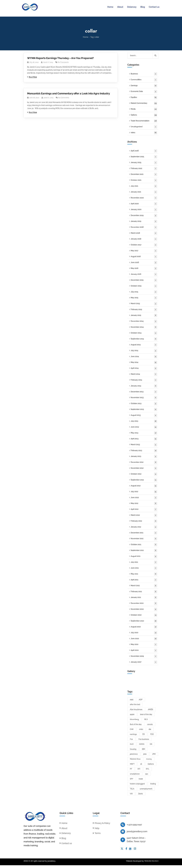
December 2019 (144, 216)
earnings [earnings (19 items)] (133, 734)
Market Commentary (144, 103)
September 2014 (144, 339)
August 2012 (144, 486)
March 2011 (144, 586)
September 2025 (144, 157)
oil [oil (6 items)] (141, 764)
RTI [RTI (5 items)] (139, 769)
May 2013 (144, 433)
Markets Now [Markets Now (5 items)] (135, 759)
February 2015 (144, 310)
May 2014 (144, 362)
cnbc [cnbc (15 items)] (141, 729)
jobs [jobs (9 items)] (145, 754)
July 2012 (144, 492)
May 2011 (144, 574)
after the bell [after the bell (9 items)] (135, 704)
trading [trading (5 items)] (153, 784)
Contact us (67, 843)
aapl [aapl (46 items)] (132, 700)
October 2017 (144, 245)
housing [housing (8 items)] (133, 749)
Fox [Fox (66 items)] (131, 739)
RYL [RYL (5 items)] (148, 769)
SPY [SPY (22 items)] (132, 779)
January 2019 (144, 221)
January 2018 (144, 239)
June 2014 (144, 357)
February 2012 (144, 521)
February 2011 (144, 592)
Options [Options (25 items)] (151, 764)
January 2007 (144, 662)
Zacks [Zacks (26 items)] (141, 794)
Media (144, 109)
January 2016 (144, 274)
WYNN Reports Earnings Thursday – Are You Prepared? (61, 58)
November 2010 (144, 609)
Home (86, 37)
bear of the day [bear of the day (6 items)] (146, 714)
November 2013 (144, 398)
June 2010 (144, 639)
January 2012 (144, 527)
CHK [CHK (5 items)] (132, 729)
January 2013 (144, 456)
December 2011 (144, 533)
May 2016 (144, 268)
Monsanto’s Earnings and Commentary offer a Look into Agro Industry (69, 93)
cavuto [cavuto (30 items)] (150, 724)
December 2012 (144, 462)
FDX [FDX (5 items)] (152, 734)
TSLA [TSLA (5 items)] (132, 789)
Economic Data (144, 92)
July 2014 (144, 351)
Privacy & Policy (102, 823)
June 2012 (144, 498)
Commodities (144, 80)
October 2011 (144, 545)
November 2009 (144, 656)
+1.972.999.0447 (134, 825)
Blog (64, 838)
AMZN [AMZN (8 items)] (151, 709)
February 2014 (144, 380)
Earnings (144, 86)
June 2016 (144, 263)
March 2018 (144, 233)
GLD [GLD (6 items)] (132, 744)
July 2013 (144, 421)
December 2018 (144, 227)
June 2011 (144, 568)
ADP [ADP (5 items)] (141, 700)
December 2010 (144, 603)
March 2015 (144, 304)
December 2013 (144, 392)
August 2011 (144, 556)
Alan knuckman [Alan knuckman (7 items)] (136, 709)
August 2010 (144, 627)
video (144, 133)
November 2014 (144, 327)
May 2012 (144, 503)
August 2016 (144, 257)
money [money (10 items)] (149, 759)
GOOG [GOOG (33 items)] (142, 744)
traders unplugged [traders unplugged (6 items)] (137, 784)
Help (97, 828)
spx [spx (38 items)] (147, 774)
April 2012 (144, 509)
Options (144, 115)
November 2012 (144, 468)
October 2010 (144, 615)
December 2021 (144, 174)
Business (144, 74)
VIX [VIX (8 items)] (131, 794)
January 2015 (144, 315)
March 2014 (144, 374)
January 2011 (144, 598)
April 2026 (144, 151)
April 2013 (144, 439)
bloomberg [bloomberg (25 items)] (134, 719)
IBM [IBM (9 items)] (143, 749)
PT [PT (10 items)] (131, 769)
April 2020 (144, 204)
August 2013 (144, 415)
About (64, 828)
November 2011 (144, 539)
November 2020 (144, 198)
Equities (144, 97)
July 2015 (144, 292)
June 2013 (144, 427)
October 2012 (144, 474)
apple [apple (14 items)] (132, 714)
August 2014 (144, 345)
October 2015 (144, 286)
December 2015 (144, 280)
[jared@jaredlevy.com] (123, 832)
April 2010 (144, 650)
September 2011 (144, 550)
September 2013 (144, 409)
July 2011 (144, 562)
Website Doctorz (151, 861)
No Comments (63, 62)
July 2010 (144, 633)
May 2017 (144, 251)
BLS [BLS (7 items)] (146, 719)
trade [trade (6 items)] (141, 779)
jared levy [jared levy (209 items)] (134, 754)
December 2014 (144, 321)
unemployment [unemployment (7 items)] (146, 789)
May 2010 (144, 645)
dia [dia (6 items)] (150, 729)
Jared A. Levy (48, 62)
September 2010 (144, 621)
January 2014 (144, 386)
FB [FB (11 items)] (143, 734)
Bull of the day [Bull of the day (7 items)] (136, 724)
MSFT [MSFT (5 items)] (132, 764)
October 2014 (144, 333)
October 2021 (144, 180)
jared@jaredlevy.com (137, 831)
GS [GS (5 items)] (151, 744)
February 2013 (144, 451)
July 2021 (144, 186)
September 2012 (144, 480)
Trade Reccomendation (144, 121)
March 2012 (144, 515)
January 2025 (144, 163)
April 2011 (144, 580)
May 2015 (144, 298)
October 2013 (144, 404)
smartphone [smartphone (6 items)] (135, 774)
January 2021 (144, 192)
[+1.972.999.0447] (123, 825)
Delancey (66, 833)
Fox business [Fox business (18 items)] (144, 739)
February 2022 (144, 169)
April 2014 (144, 368)
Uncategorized (144, 127)
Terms (98, 833)
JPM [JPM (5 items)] (154, 754)
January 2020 (144, 210)
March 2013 (144, 445)
